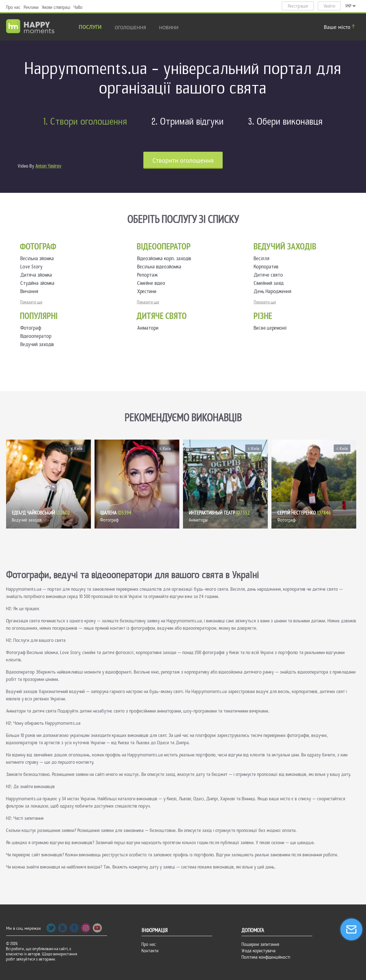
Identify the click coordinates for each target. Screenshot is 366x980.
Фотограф (31, 328)
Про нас (13, 7)
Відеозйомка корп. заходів (165, 258)
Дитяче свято (270, 275)
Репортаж (149, 275)
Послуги (90, 28)
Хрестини (148, 291)
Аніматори (148, 328)
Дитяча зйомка (38, 275)
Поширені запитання (260, 944)
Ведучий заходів (37, 344)
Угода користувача (259, 951)
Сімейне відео (152, 283)
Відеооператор (36, 336)
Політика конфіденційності (266, 957)
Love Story (33, 267)
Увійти (329, 6)
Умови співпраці (56, 7)
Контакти (150, 951)
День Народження (274, 291)
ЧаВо (78, 7)
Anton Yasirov (48, 166)
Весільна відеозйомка (161, 267)
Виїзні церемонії (270, 328)
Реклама (31, 7)
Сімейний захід (270, 283)
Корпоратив (267, 267)
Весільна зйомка (38, 258)
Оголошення (130, 27)
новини (169, 27)
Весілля (263, 258)
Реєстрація (298, 6)
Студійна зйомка (39, 283)
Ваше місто (340, 27)
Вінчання (31, 291)
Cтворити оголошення (183, 160)
